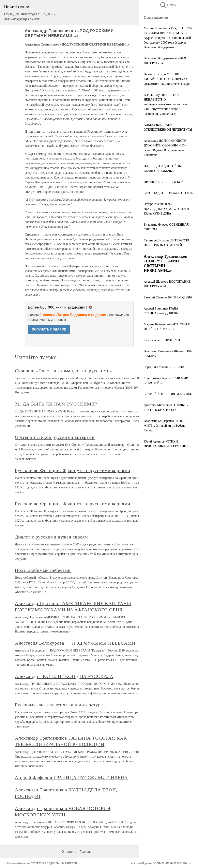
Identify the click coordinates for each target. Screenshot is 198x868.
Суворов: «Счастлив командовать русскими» (63, 371)
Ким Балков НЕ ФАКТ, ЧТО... (164, 340)
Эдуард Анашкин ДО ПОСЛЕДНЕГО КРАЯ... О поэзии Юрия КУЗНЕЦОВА (166, 209)
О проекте (69, 852)
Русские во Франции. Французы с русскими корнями (73, 470)
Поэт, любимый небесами (43, 570)
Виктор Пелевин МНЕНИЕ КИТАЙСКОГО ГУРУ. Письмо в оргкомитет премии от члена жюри (167, 79)
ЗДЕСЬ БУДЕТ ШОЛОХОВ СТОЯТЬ (168, 193)
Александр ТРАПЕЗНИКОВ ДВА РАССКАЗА (64, 676)
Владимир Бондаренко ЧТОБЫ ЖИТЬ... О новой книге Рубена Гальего (165, 426)
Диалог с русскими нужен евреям (51, 537)
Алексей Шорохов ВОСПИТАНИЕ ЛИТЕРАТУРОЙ (159, 863)
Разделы (86, 852)
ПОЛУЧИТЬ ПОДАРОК (49, 329)
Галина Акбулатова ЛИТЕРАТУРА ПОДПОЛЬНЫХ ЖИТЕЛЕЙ (42, 863)
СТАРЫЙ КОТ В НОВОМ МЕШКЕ (168, 394)
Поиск (168, 5)
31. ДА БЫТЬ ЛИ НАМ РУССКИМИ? (56, 404)
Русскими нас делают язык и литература (59, 705)
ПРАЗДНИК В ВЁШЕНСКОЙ (164, 182)
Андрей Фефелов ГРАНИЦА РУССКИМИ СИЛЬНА (71, 778)
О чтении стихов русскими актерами (55, 437)
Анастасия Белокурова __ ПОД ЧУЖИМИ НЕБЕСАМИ (75, 643)
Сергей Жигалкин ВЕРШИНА (164, 367)
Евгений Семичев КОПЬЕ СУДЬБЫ (168, 297)
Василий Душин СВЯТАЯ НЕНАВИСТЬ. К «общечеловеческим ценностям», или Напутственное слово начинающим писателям (166, 104)
